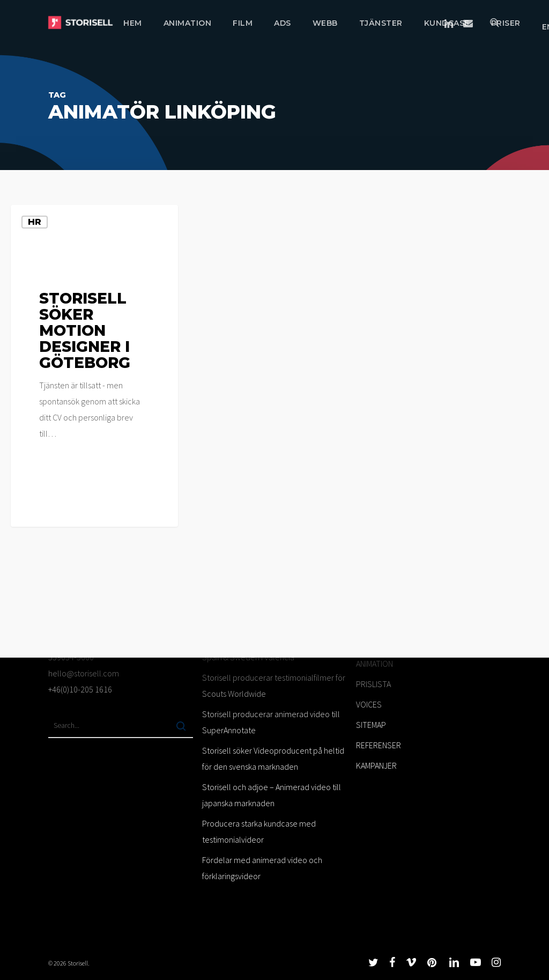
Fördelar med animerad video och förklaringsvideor (262, 868)
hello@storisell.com (84, 673)
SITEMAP (371, 725)
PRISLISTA (373, 684)
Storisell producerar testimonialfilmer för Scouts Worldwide (274, 686)
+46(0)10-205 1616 (80, 689)
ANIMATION (374, 664)
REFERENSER (379, 745)
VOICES (369, 704)
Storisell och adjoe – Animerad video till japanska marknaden (272, 795)
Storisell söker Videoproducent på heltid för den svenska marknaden (273, 758)
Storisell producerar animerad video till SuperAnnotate (271, 722)
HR (35, 222)
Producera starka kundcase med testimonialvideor (259, 831)
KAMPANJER (376, 765)
